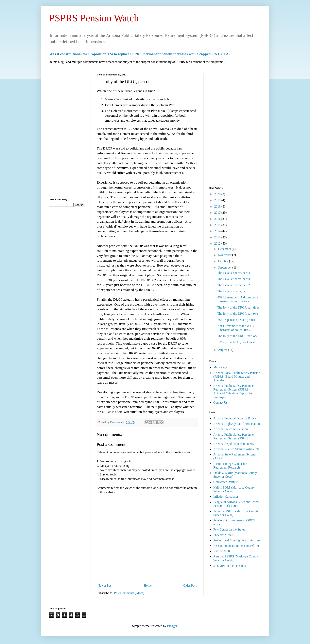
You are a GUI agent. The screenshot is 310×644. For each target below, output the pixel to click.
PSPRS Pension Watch (94, 18)
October (224, 261)
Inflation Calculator (226, 497)
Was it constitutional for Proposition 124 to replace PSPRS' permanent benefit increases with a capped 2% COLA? (140, 54)
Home (148, 585)
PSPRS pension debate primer (236, 320)
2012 (218, 243)
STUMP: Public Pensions (230, 566)
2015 (218, 225)
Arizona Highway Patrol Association (237, 424)
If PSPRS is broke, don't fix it (236, 342)
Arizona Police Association (231, 429)
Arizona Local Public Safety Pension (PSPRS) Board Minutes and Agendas (237, 377)
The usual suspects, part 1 (234, 291)
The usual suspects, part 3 (234, 279)
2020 (218, 194)
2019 (218, 200)
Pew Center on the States (229, 529)
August (223, 350)
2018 (218, 206)
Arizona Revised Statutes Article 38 (236, 449)
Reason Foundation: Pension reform (236, 546)
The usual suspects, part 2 (234, 285)
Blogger (172, 626)
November (225, 255)
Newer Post (105, 585)
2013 (218, 237)
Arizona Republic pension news (233, 444)
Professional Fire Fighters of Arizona (237, 540)
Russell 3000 (222, 551)
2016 (218, 219)
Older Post (190, 585)
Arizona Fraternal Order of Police (235, 418)
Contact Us (220, 402)
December (225, 249)
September (225, 267)
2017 (218, 213)
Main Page (220, 367)
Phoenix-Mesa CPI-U (227, 535)
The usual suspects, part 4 (234, 273)
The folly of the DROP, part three (238, 307)
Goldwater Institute (226, 482)
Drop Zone (117, 422)
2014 (218, 231)
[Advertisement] (67, 133)
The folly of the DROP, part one (238, 336)
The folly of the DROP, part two (238, 314)
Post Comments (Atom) (129, 593)
